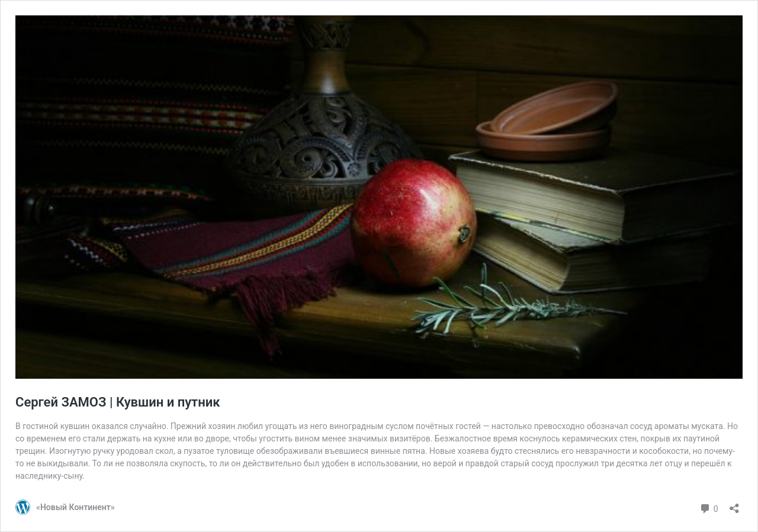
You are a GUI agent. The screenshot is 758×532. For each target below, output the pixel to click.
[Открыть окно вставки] (734, 504)
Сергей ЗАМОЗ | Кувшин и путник (118, 402)
